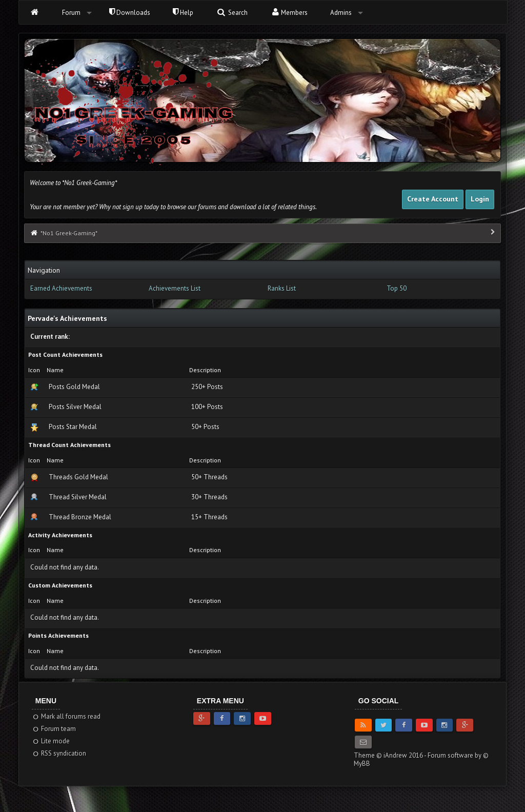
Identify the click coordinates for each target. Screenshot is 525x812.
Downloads (130, 13)
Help (183, 13)
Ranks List (282, 288)
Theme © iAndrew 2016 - (391, 755)
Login (480, 199)
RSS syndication (59, 753)
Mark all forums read (66, 716)
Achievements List (175, 288)
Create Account (433, 199)
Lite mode (51, 741)
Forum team (54, 729)
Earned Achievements (61, 288)
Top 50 (397, 288)
